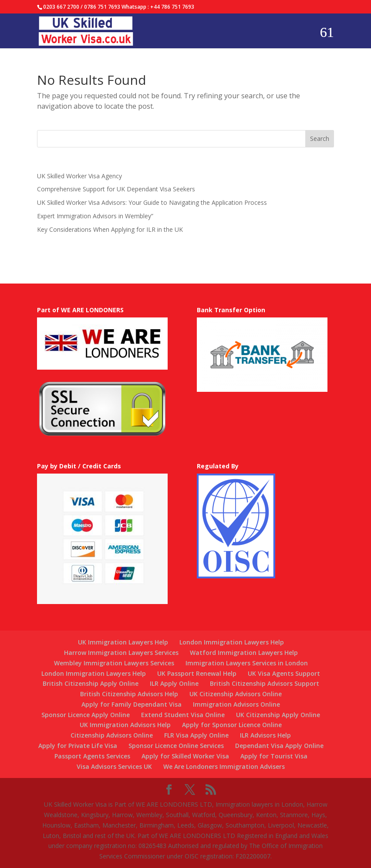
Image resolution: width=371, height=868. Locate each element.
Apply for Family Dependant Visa (132, 704)
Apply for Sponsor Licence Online (232, 725)
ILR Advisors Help (265, 735)
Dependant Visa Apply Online (279, 746)
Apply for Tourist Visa (274, 756)
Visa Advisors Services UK (114, 766)
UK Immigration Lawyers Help (123, 642)
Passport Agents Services (92, 756)
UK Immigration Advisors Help (125, 725)
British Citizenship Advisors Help (129, 694)
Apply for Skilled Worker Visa (185, 756)
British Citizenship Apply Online (91, 683)
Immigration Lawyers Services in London (247, 663)
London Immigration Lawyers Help (232, 642)
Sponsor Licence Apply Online (86, 715)
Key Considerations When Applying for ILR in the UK (110, 229)
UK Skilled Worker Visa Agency (79, 176)
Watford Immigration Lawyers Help (244, 653)
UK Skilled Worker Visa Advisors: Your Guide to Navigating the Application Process (152, 202)
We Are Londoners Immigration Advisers (224, 766)
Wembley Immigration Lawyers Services (114, 663)
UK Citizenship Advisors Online (236, 694)
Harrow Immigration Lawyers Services (121, 653)
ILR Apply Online (174, 683)
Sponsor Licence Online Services (176, 746)
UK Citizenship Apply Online (278, 715)
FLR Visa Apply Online (196, 735)
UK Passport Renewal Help (197, 673)
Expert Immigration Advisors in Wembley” (95, 216)
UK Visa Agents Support (284, 673)
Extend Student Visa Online (183, 715)
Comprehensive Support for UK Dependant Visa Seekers (116, 189)
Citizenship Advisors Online (112, 735)
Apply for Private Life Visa (78, 746)
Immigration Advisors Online (236, 704)
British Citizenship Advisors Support (265, 683)
